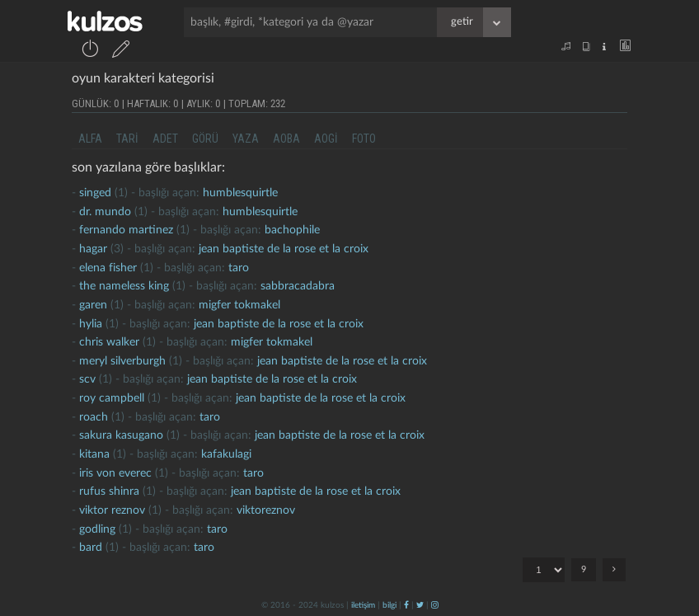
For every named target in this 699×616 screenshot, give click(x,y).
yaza (246, 139)
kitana (94, 454)
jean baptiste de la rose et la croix (284, 249)
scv (87, 379)
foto (364, 139)
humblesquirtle (240, 193)
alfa (90, 139)
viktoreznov (266, 510)
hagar (93, 249)
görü (205, 139)
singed (95, 193)
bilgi (389, 605)
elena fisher (108, 268)
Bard (91, 548)
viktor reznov (112, 510)
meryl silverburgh (122, 361)
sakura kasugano (121, 435)
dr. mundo (105, 212)
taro (239, 268)
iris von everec (115, 473)
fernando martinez (126, 230)
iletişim (363, 605)
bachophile (292, 230)
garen (93, 305)
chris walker (109, 342)
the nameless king (124, 286)
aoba (286, 139)
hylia (91, 324)
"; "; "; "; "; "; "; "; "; (544, 570)
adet (165, 139)
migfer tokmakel (239, 305)
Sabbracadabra (298, 286)
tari (127, 139)
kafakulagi (226, 454)
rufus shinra (109, 491)
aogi (326, 139)
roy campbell (112, 398)
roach (94, 417)
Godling (97, 529)
